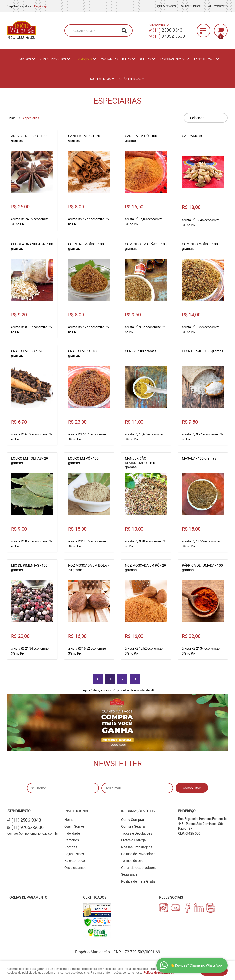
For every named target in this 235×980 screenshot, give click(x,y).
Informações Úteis (138, 811)
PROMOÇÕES (83, 59)
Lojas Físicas (74, 854)
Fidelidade (72, 833)
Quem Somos (166, 6)
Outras (146, 59)
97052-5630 (169, 36)
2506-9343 (168, 30)
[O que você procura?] (124, 31)
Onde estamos (75, 867)
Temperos (23, 59)
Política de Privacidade (138, 854)
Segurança (129, 874)
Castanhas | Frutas (116, 59)
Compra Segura (133, 826)
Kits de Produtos (53, 59)
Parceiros (72, 840)
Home (69, 819)
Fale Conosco (217, 6)
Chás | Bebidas (130, 79)
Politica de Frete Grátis (138, 881)
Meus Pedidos (191, 6)
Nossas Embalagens (137, 847)
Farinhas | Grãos (173, 59)
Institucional (77, 811)
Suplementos (100, 79)
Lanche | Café (205, 59)
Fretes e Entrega (134, 840)
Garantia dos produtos (138, 867)
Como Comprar (133, 819)
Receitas (71, 847)
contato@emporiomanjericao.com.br (33, 833)
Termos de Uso (132, 861)
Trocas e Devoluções (137, 833)
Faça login (41, 6)
